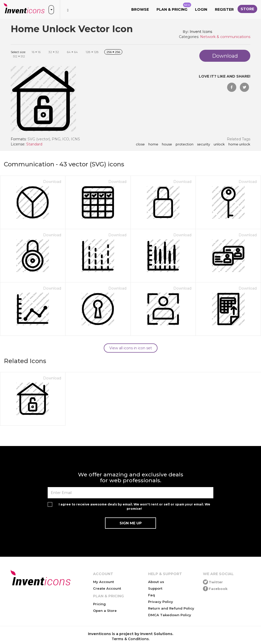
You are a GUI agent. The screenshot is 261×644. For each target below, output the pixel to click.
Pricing (99, 604)
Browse (140, 9)
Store (247, 9)
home (153, 144)
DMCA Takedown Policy (170, 615)
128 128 (92, 52)
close (140, 144)
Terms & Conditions (130, 639)
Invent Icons (201, 32)
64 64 (72, 52)
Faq (152, 595)
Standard (34, 144)
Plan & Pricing (174, 7)
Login (201, 9)
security (204, 144)
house (167, 144)
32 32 (54, 52)
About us (156, 582)
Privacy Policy (161, 602)
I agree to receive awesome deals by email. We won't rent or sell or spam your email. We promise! (134, 506)
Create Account (107, 588)
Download (52, 182)
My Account (103, 582)
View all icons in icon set (131, 348)
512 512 (19, 56)
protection (185, 144)
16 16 (36, 52)
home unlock (239, 144)
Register (224, 9)
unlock (219, 144)
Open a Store (105, 611)
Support (155, 588)
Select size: (18, 52)
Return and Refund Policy (171, 608)
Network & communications (225, 37)
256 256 (113, 52)
